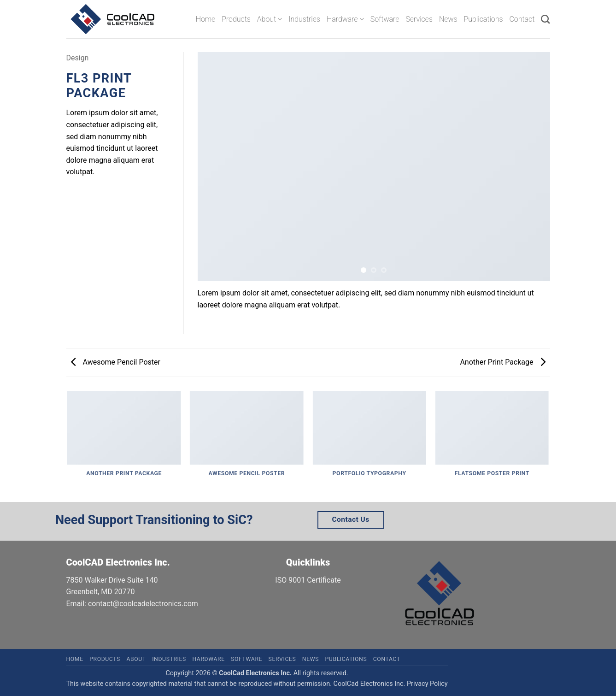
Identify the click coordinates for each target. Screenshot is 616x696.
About (270, 19)
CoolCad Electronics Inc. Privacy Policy (391, 684)
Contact (522, 19)
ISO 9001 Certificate (308, 580)
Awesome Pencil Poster (116, 362)
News (448, 19)
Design (78, 58)
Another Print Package (502, 362)
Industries (304, 19)
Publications (484, 19)
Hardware (345, 19)
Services (419, 19)
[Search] (545, 19)
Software (385, 19)
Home (206, 19)
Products (236, 19)
